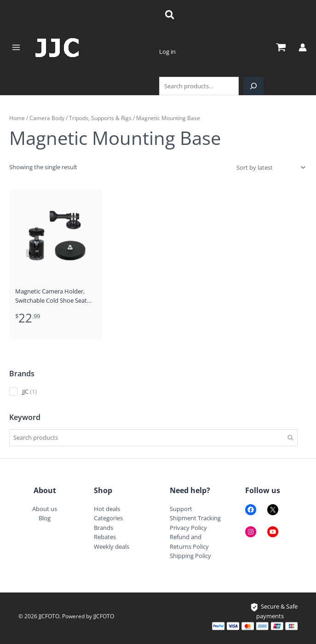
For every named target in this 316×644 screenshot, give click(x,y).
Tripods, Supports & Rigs (100, 118)
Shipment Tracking (195, 518)
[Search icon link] (170, 16)
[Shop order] (270, 167)
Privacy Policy (188, 528)
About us (45, 509)
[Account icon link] (303, 47)
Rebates (105, 537)
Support (181, 509)
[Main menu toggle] (16, 47)
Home (17, 118)
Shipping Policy (190, 556)
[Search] (253, 86)
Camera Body (47, 118)
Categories (108, 518)
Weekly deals (112, 546)
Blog (45, 518)
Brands (103, 528)
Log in (167, 52)
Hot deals (107, 509)
